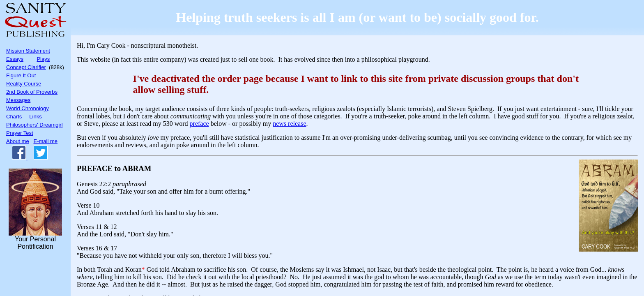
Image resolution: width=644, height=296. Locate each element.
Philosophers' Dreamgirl (34, 125)
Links (35, 117)
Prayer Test (20, 133)
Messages (18, 100)
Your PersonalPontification (35, 209)
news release (289, 124)
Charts (14, 117)
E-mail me (46, 141)
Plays (43, 59)
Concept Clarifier (26, 67)
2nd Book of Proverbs (32, 92)
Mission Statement (28, 51)
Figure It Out (21, 75)
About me (18, 141)
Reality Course (24, 84)
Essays (15, 59)
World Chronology (28, 108)
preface (199, 124)
